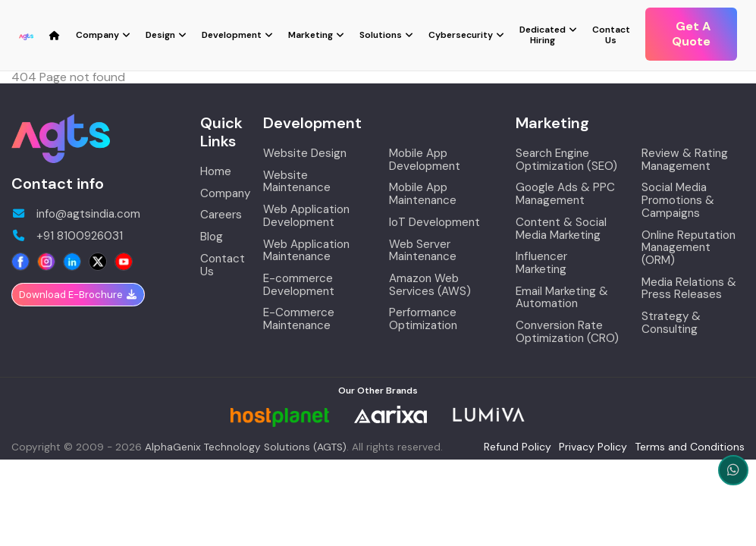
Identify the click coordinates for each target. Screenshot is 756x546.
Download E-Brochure (78, 295)
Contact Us (611, 35)
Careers (221, 215)
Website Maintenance (297, 182)
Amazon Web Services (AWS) (430, 285)
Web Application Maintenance (306, 251)
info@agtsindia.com (76, 214)
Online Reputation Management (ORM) (689, 248)
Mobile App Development (425, 160)
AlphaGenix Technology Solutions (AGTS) (246, 447)
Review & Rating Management (685, 160)
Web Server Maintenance (423, 251)
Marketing (311, 35)
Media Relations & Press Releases (689, 289)
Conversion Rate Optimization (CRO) (567, 332)
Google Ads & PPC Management (565, 194)
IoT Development (434, 223)
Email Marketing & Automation (562, 298)
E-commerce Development (299, 285)
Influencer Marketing (541, 263)
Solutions (381, 35)
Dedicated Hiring (543, 35)
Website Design (305, 154)
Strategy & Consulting (671, 323)
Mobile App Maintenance (423, 194)
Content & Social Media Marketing (561, 229)
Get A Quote (691, 34)
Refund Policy (518, 447)
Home (216, 172)
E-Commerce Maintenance (299, 319)
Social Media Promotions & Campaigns (678, 200)
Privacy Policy (593, 447)
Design (160, 35)
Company (97, 35)
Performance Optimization (423, 319)
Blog (212, 237)
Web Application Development (306, 216)
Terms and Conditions (690, 447)
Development (232, 35)
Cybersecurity (461, 35)
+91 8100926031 (67, 236)
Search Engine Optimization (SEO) (566, 160)
